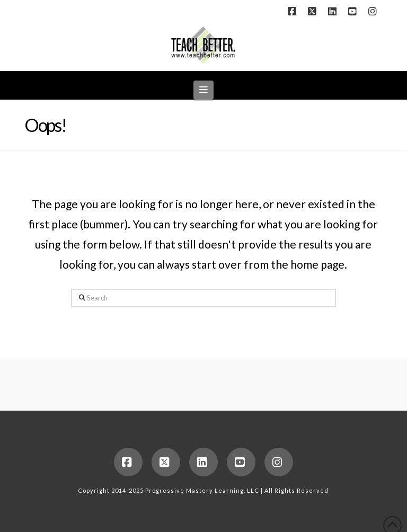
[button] (204, 90)
